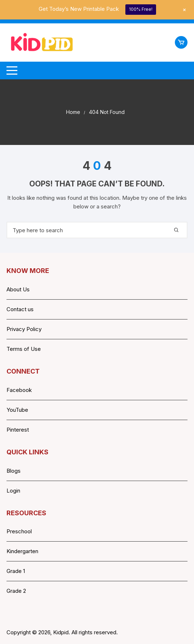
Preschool (19, 531)
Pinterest (18, 430)
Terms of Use (24, 349)
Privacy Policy (24, 329)
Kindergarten (22, 551)
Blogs (14, 471)
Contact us (20, 309)
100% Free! (141, 9)
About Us (18, 289)
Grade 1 (16, 571)
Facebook (19, 390)
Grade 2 (16, 591)
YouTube (17, 410)
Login (13, 491)
